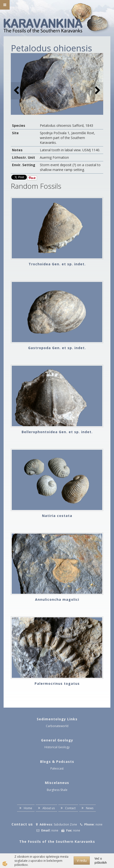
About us (49, 808)
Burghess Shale (57, 790)
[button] (97, 91)
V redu (82, 860)
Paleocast (57, 768)
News (90, 808)
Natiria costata (57, 516)
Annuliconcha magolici (57, 599)
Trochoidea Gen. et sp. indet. (57, 264)
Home (28, 808)
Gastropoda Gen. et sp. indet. (57, 348)
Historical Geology (57, 747)
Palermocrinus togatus (57, 683)
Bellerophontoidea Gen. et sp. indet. (57, 432)
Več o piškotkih (101, 861)
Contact (70, 808)
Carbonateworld (57, 726)
